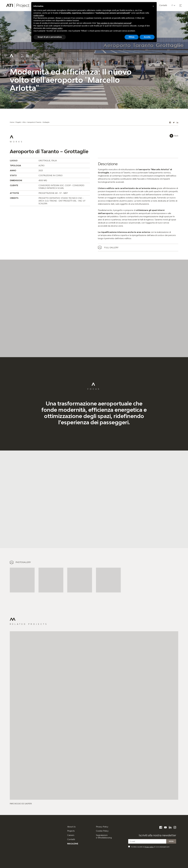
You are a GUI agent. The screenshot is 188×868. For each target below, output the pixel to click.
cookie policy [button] (39, 15)
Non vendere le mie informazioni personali (114, 23)
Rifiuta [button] (132, 37)
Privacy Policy (102, 827)
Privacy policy (149, 847)
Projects (71, 831)
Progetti (18, 122)
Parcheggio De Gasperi (21, 804)
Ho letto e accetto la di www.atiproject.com (149, 847)
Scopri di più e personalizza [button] (50, 37)
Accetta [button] (147, 37)
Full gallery (111, 247)
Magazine (73, 844)
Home (12, 122)
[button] (181, 5)
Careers (71, 835)
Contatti (71, 839)
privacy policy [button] (57, 28)
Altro (24, 122)
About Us (71, 827)
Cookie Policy (102, 831)
